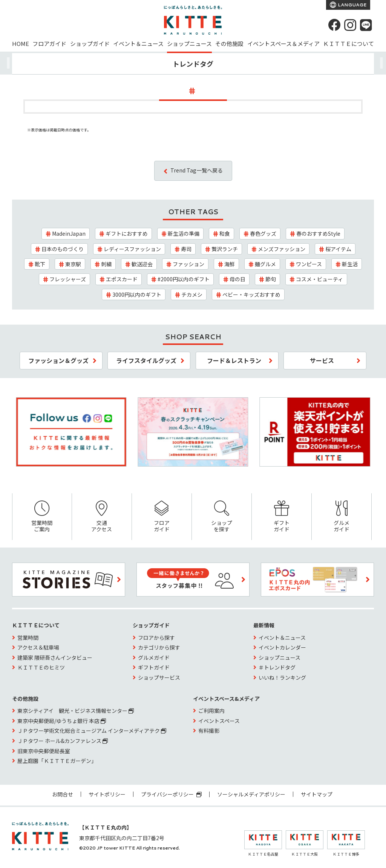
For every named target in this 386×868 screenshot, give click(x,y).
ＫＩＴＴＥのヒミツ (41, 667)
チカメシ (192, 294)
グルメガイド (342, 517)
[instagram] (350, 25)
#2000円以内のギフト (184, 279)
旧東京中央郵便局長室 (44, 751)
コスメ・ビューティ (319, 279)
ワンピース (309, 264)
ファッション (188, 264)
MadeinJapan (69, 233)
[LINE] (366, 25)
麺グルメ (265, 264)
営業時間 (28, 638)
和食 (225, 233)
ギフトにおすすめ (127, 233)
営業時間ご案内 (42, 517)
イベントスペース (219, 721)
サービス (322, 360)
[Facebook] (334, 25)
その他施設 (229, 43)
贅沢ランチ (225, 249)
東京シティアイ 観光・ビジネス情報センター (76, 711)
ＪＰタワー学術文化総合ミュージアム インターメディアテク (92, 731)
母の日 (237, 279)
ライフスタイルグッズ (146, 360)
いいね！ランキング (282, 677)
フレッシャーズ (68, 279)
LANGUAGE (352, 5)
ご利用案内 (211, 711)
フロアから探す (156, 638)
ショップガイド (90, 43)
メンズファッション (282, 249)
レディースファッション (132, 249)
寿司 (186, 249)
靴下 (40, 264)
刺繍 (106, 264)
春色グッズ (263, 233)
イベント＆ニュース (138, 43)
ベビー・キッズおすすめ (251, 294)
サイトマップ (317, 794)
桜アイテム (338, 249)
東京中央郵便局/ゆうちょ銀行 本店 (62, 721)
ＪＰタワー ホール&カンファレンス (63, 741)
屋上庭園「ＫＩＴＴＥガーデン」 (57, 761)
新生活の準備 (184, 233)
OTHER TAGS (193, 212)
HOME (21, 43)
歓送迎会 (142, 264)
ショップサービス (159, 677)
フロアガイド (49, 43)
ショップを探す (222, 517)
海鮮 (230, 264)
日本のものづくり (63, 249)
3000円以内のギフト (137, 294)
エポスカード (122, 279)
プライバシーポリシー (171, 794)
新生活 (350, 264)
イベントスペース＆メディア (283, 43)
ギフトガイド (282, 517)
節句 (271, 279)
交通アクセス (102, 517)
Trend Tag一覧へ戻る (197, 170)
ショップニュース (189, 43)
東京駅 (73, 264)
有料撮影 (209, 731)
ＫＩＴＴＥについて (348, 43)
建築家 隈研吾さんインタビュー (55, 657)
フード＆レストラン (234, 360)
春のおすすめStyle (318, 233)
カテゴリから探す (159, 647)
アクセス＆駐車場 (38, 647)
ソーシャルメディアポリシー (251, 794)
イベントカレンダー (282, 647)
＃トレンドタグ (277, 667)
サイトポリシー (107, 794)
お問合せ (63, 794)
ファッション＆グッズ (58, 360)
